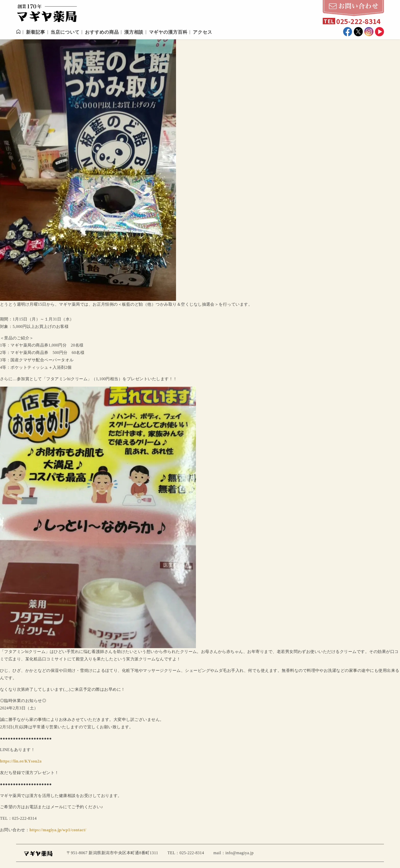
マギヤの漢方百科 (168, 32)
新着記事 (36, 32)
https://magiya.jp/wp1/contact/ (58, 830)
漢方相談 (134, 32)
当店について (65, 32)
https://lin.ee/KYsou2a (21, 761)
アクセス (203, 32)
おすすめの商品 (102, 32)
